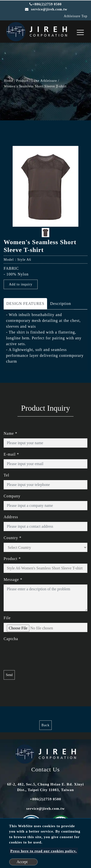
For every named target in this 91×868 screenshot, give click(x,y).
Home (8, 81)
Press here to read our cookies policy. (44, 851)
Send (9, 675)
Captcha (11, 639)
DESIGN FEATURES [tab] (25, 304)
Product (22, 81)
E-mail (11, 454)
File (7, 618)
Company (12, 496)
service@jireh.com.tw (45, 809)
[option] (45, 186)
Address (11, 517)
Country (12, 538)
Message (13, 580)
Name (10, 433)
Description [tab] (61, 304)
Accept (22, 862)
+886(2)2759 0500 (45, 4)
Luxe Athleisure (44, 81)
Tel (6, 475)
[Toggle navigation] (80, 32)
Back (45, 725)
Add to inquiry (21, 284)
